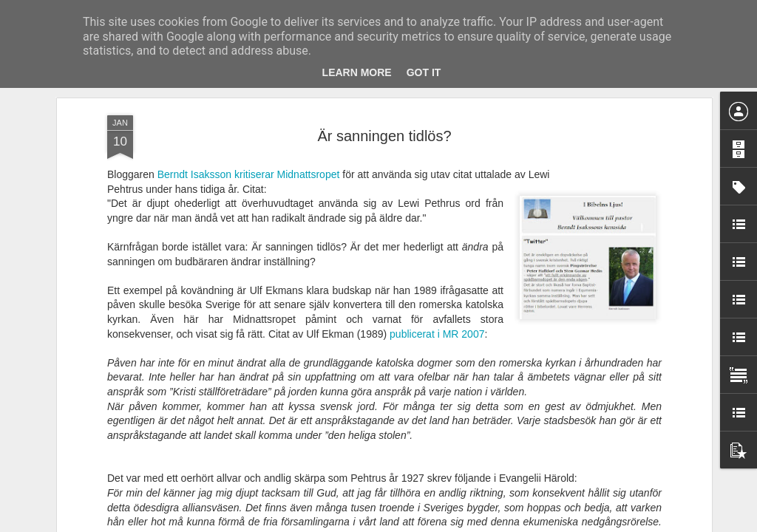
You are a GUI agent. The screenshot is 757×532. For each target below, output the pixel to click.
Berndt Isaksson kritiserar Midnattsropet (247, 154)
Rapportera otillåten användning (464, 524)
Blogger (388, 524)
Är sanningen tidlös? (384, 115)
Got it (424, 72)
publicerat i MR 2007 (437, 313)
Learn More (357, 72)
